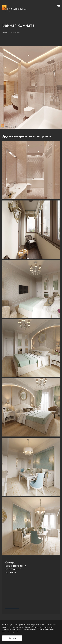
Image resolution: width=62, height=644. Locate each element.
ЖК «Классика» (14, 32)
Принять (12, 638)
